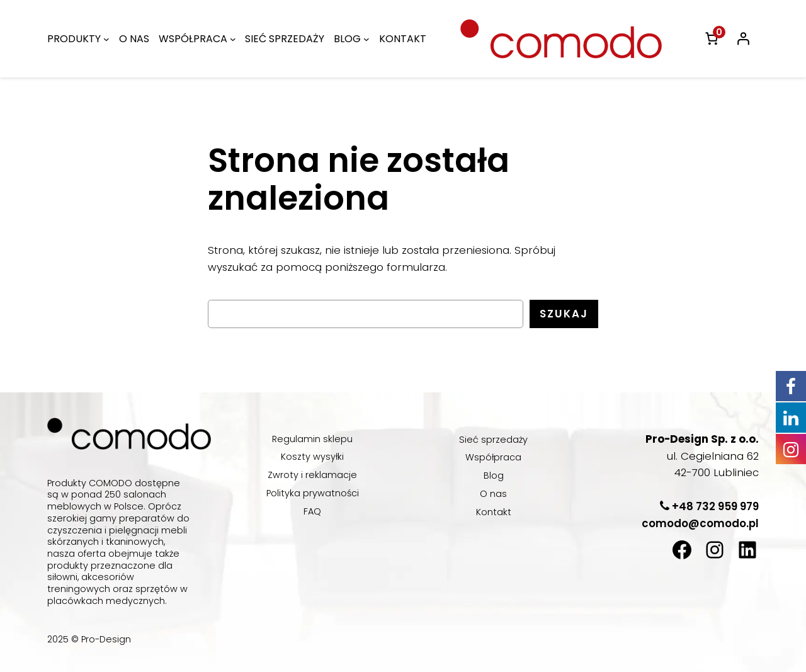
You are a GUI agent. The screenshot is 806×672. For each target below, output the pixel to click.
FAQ (313, 511)
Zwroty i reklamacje (312, 475)
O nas (493, 494)
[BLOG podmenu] (381, 39)
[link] (712, 38)
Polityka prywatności (312, 493)
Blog (493, 476)
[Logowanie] (743, 38)
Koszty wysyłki (313, 457)
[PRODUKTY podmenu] (109, 39)
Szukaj (563, 314)
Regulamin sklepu (312, 439)
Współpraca (494, 457)
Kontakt (493, 512)
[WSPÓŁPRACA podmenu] (239, 39)
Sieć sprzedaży (494, 440)
